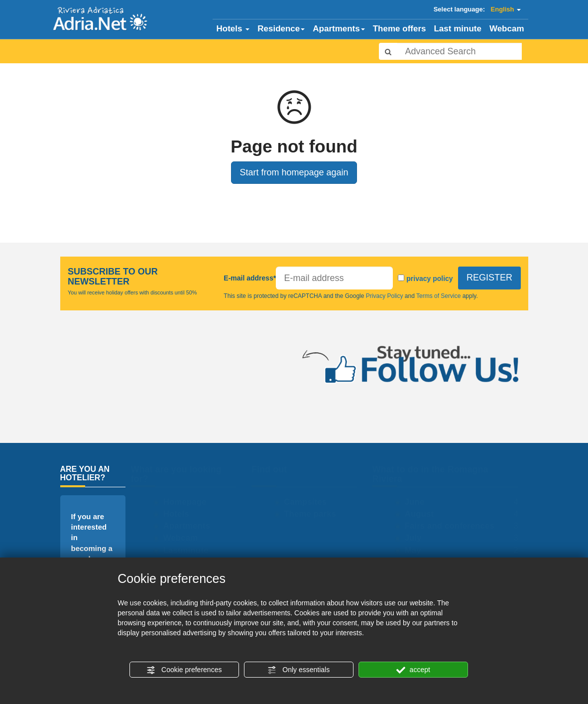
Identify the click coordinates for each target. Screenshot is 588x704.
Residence (281, 29)
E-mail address (250, 278)
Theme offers (400, 29)
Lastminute (190, 550)
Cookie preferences (184, 670)
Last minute (457, 29)
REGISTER (489, 278)
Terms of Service (439, 296)
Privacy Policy (385, 296)
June (419, 502)
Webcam (507, 29)
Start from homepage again (294, 172)
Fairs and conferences (454, 526)
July (418, 538)
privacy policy (429, 279)
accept (413, 670)
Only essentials (298, 670)
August (424, 514)
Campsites (310, 502)
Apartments (339, 29)
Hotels (233, 29)
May (417, 550)
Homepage (189, 502)
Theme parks (314, 514)
